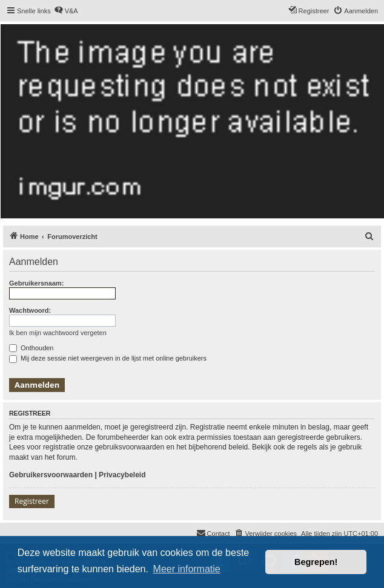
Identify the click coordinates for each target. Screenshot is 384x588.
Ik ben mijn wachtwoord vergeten (58, 333)
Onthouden (31, 348)
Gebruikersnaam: (36, 283)
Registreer (32, 501)
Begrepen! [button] (316, 562)
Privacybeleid (122, 475)
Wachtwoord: (30, 310)
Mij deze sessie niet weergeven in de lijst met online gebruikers (108, 358)
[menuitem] (66, 11)
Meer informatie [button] (187, 569)
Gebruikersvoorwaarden (51, 475)
